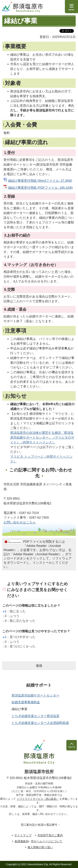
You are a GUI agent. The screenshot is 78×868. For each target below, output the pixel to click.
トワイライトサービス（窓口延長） (38, 799)
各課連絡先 (22, 841)
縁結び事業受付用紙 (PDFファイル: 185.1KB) (40, 188)
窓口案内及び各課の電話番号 (39, 825)
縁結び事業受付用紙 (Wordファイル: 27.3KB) (40, 181)
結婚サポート (39, 685)
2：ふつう (11, 616)
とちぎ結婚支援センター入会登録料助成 (40, 723)
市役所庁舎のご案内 (50, 835)
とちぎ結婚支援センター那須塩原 (36, 716)
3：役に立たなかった (19, 621)
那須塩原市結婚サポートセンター (36, 695)
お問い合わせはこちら (20, 522)
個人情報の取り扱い (40, 847)
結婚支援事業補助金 (26, 702)
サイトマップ (23, 835)
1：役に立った (14, 611)
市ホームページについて (47, 841)
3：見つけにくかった (19, 646)
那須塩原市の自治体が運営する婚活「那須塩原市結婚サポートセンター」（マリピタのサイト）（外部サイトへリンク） (42, 437)
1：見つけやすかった (19, 637)
